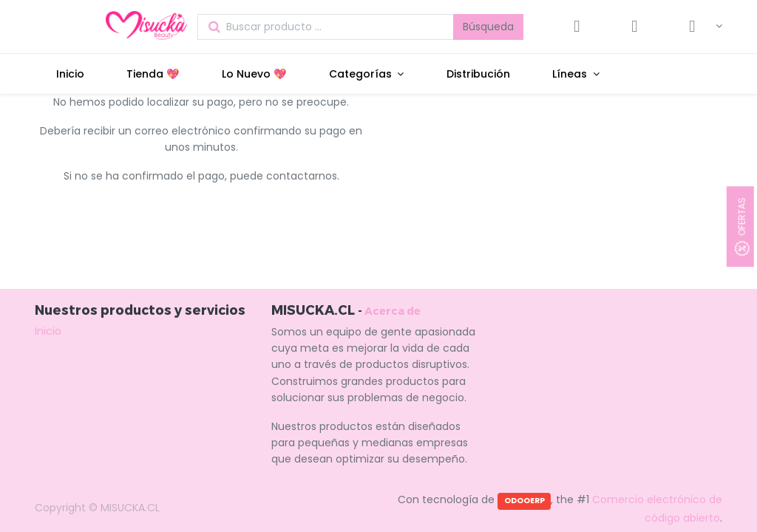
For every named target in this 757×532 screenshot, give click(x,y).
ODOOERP (525, 501)
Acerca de (393, 311)
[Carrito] (577, 27)
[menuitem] (70, 74)
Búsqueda (488, 27)
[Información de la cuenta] (698, 27)
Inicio (48, 331)
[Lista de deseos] (634, 27)
